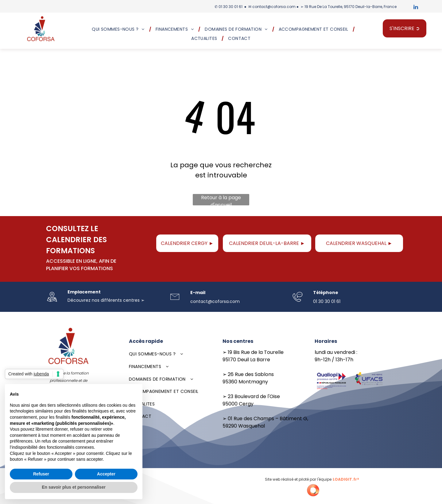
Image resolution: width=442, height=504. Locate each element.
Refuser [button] (41, 474)
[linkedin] (416, 8)
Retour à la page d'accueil (221, 200)
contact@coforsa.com (274, 7)
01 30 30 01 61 (231, 7)
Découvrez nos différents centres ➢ (106, 300)
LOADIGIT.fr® (346, 479)
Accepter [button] (106, 474)
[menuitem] (119, 29)
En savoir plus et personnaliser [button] (74, 487)
